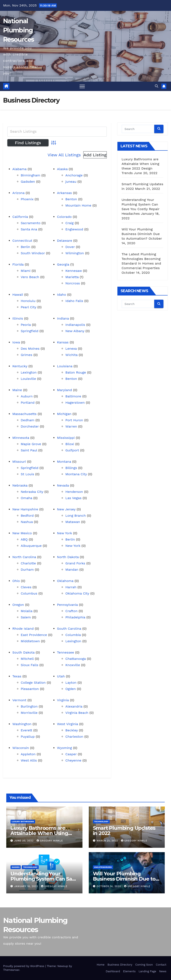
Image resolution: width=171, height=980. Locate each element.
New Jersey (66, 509)
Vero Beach (30, 277)
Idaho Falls (74, 301)
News (163, 971)
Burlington (29, 706)
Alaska (62, 169)
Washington (22, 724)
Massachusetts (24, 414)
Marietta (72, 277)
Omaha (26, 498)
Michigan (64, 414)
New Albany (75, 331)
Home (101, 965)
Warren (71, 426)
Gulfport (72, 450)
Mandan (72, 570)
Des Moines (30, 349)
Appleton (28, 754)
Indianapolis (75, 325)
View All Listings (64, 155)
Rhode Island (23, 629)
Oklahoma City (77, 593)
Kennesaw (73, 271)
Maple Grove (31, 444)
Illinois (18, 318)
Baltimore (73, 396)
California (20, 217)
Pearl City (28, 307)
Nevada (63, 485)
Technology (101, 821)
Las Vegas (73, 498)
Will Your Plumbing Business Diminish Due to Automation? (141, 234)
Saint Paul (29, 450)
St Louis (27, 474)
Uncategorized (103, 867)
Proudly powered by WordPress (24, 966)
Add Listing (95, 155)
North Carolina (24, 557)
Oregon (18, 605)
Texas (17, 676)
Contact (161, 965)
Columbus (29, 593)
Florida (18, 264)
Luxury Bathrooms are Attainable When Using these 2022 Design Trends (43, 833)
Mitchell (27, 659)
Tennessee (66, 652)
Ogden (71, 689)
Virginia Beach (77, 713)
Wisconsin (21, 748)
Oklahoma (65, 581)
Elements (129, 971)
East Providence (34, 635)
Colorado (64, 217)
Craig (69, 223)
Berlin (25, 247)
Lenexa (71, 349)
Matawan (73, 522)
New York (64, 533)
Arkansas (64, 193)
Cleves (26, 587)
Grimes (26, 355)
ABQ (24, 539)
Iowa (16, 342)
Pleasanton (30, 689)
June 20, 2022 (24, 841)
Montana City (76, 474)
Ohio (16, 581)
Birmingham (30, 175)
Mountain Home (78, 205)
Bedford (27, 516)
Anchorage (74, 175)
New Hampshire (25, 509)
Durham (27, 570)
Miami (26, 271)
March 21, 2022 (108, 841)
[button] (157, 86)
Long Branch (75, 516)
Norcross (73, 283)
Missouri (19, 462)
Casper (71, 754)
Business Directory (120, 965)
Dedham (28, 420)
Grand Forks (75, 563)
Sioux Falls (30, 665)
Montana (64, 462)
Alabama (19, 169)
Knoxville (73, 665)
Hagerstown (75, 403)
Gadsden (28, 182)
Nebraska (20, 485)
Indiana (63, 318)
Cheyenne (73, 760)
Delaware (64, 241)
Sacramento (31, 223)
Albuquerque (31, 546)
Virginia (63, 700)
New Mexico (22, 533)
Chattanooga (75, 659)
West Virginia (67, 724)
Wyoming (64, 748)
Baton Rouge (76, 372)
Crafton (71, 611)
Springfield (30, 331)
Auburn (27, 396)
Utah (61, 676)
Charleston (74, 737)
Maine (17, 390)
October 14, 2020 (109, 886)
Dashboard (113, 971)
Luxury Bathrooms (23, 821)
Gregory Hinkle (50, 841)
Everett (26, 730)
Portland (28, 403)
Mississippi (66, 438)
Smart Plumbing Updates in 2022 (124, 831)
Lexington (29, 372)
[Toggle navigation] (82, 86)
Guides (16, 867)
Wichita (71, 355)
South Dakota (23, 652)
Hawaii (18, 295)
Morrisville (29, 713)
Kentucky (20, 366)
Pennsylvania (67, 605)
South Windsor (33, 253)
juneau (71, 182)
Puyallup (28, 737)
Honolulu (28, 301)
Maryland (64, 390)
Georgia (63, 264)
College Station (33, 683)
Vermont (19, 700)
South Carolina (69, 629)
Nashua (27, 522)
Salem (26, 617)
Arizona (18, 193)
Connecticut (22, 241)
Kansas (63, 342)
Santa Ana (29, 229)
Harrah (71, 587)
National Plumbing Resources (19, 30)
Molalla (27, 611)
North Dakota (68, 557)
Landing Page (147, 971)
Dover (70, 247)
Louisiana (65, 366)
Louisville (28, 379)
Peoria (26, 325)
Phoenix (27, 199)
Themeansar (11, 970)
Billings (71, 468)
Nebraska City (32, 492)
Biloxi (70, 444)
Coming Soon (144, 965)
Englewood (74, 229)
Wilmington (75, 253)
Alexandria (74, 706)
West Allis (29, 760)
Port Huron (74, 420)
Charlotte (28, 563)
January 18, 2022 (27, 886)
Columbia (73, 635)
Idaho (61, 295)
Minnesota (21, 438)
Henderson (74, 492)
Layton (71, 683)
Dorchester (30, 426)
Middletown (30, 641)
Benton (71, 199)
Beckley (71, 730)
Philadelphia (75, 617)
